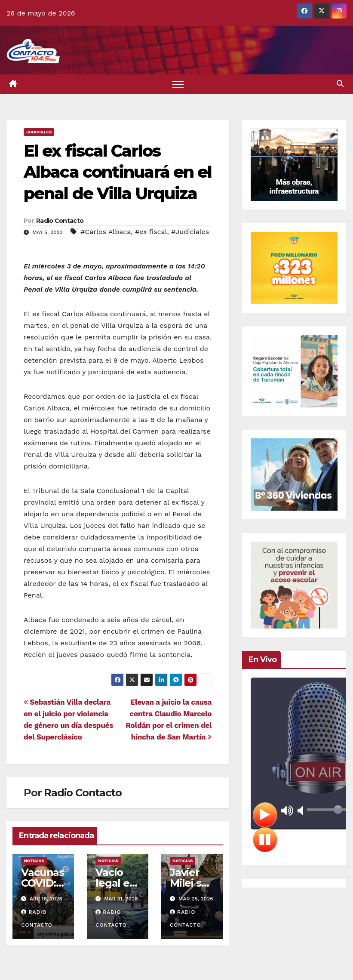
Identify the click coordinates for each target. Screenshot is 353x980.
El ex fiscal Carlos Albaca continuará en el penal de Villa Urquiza (118, 172)
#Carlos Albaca (106, 232)
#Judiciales (190, 232)
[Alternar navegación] (178, 84)
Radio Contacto (60, 221)
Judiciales (39, 132)
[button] (340, 84)
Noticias (34, 861)
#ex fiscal (151, 232)
